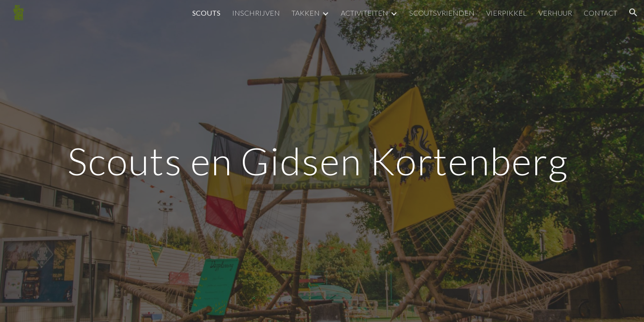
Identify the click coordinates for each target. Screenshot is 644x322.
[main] (322, 161)
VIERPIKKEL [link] (506, 13)
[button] (633, 13)
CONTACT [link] (600, 13)
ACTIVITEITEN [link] (364, 13)
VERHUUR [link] (555, 13)
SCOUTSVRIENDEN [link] (442, 13)
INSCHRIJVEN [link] (256, 13)
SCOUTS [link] (206, 13)
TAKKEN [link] (306, 13)
